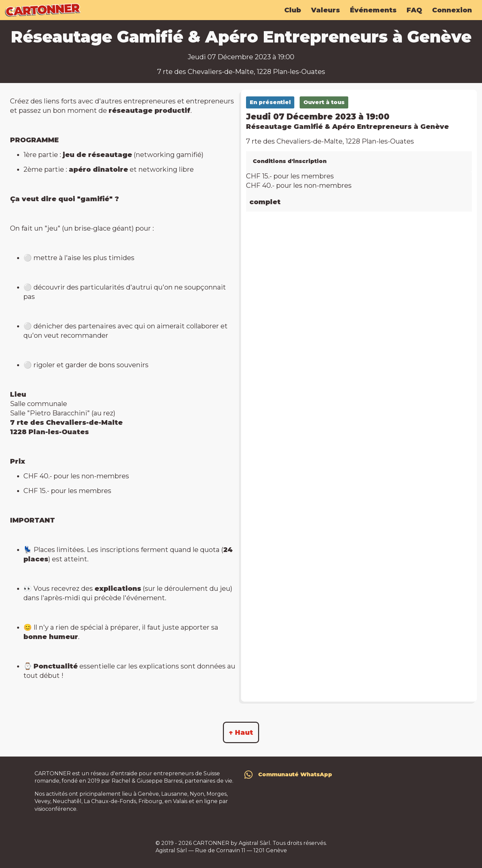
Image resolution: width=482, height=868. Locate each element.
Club (293, 10)
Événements (373, 10)
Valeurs (325, 10)
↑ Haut (241, 732)
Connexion (452, 10)
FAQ (414, 10)
